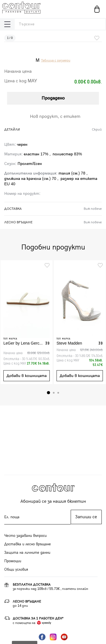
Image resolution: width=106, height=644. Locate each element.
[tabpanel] (27, 322)
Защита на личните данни (27, 553)
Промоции (13, 561)
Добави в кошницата (27, 376)
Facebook (42, 637)
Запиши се (86, 517)
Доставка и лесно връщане (28, 544)
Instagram (53, 637)
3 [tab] (58, 393)
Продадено (53, 98)
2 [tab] (54, 393)
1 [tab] (48, 393)
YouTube (64, 637)
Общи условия (16, 570)
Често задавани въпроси (25, 536)
